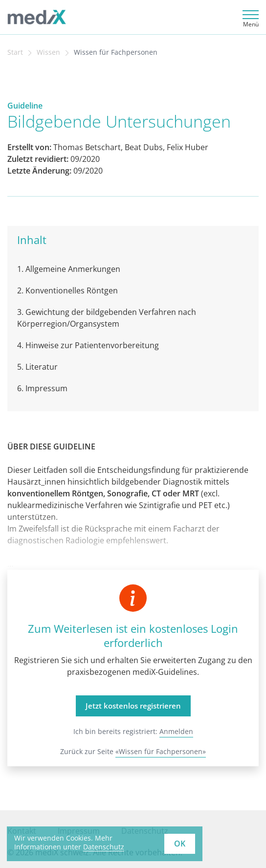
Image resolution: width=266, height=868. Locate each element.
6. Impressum (42, 388)
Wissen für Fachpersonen (116, 52)
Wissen (48, 52)
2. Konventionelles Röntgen (67, 290)
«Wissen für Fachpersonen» (161, 751)
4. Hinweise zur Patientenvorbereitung (88, 345)
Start (15, 52)
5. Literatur (37, 367)
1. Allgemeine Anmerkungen (69, 269)
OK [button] (180, 844)
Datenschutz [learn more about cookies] (104, 847)
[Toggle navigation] (249, 17)
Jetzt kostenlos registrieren (133, 706)
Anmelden (176, 731)
